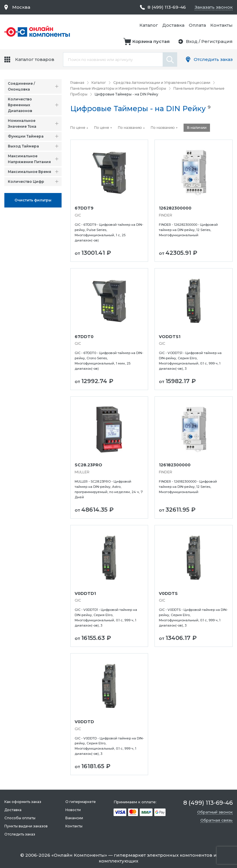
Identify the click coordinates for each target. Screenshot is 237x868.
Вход (192, 41)
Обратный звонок (215, 812)
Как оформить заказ (23, 802)
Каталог (149, 25)
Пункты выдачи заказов (26, 826)
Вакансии (74, 818)
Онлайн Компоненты (79, 855)
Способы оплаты (20, 818)
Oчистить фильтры (33, 200)
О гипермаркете (81, 802)
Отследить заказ (213, 59)
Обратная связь (217, 820)
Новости (73, 810)
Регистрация (217, 41)
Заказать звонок (214, 7)
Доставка (173, 25)
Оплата (197, 25)
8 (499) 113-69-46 (167, 7)
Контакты (221, 25)
